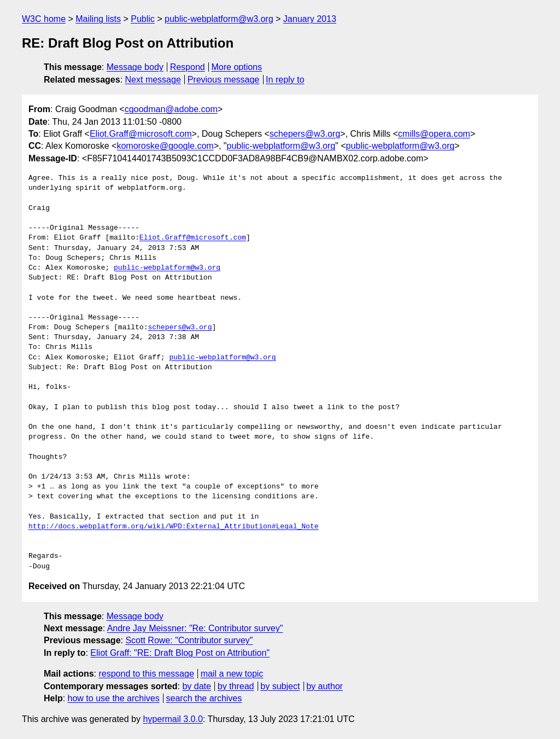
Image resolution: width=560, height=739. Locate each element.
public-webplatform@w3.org (219, 19)
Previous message (224, 80)
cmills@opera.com (434, 134)
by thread (236, 686)
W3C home (44, 19)
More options (237, 67)
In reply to (285, 80)
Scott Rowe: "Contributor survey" (189, 640)
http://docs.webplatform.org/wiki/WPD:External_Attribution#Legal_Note (173, 527)
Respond (188, 67)
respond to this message (146, 674)
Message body (135, 67)
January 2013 (310, 19)
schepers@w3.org (305, 134)
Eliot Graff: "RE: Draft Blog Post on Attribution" (180, 653)
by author (325, 686)
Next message (153, 80)
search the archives (204, 698)
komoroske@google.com (165, 146)
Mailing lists (98, 19)
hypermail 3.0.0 (173, 719)
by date (196, 686)
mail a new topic (232, 674)
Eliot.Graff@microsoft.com (141, 134)
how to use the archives (114, 698)
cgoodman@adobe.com (171, 109)
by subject (280, 686)
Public (143, 19)
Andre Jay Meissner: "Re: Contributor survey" (195, 628)
